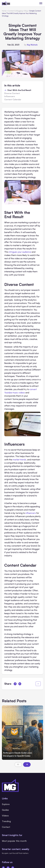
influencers (31, 513)
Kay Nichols (32, 45)
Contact (6, 827)
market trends (19, 460)
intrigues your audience (20, 252)
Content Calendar (13, 100)
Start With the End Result (19, 90)
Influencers (10, 96)
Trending (6, 821)
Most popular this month (14, 841)
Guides (5, 810)
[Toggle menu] (41, 3)
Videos (5, 816)
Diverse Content (12, 93)
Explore (6, 804)
